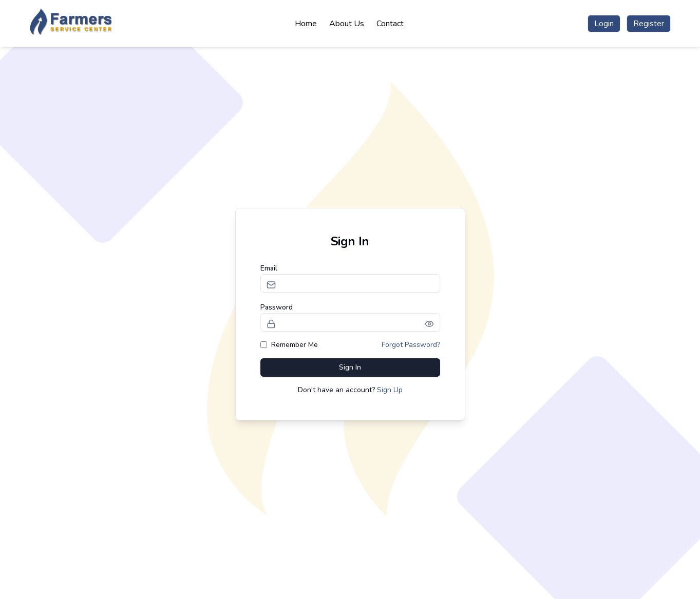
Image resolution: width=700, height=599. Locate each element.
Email (269, 268)
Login (604, 24)
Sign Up (390, 390)
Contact (390, 24)
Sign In (350, 367)
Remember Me (289, 345)
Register (649, 24)
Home (306, 24)
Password (277, 307)
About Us (347, 24)
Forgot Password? (411, 345)
